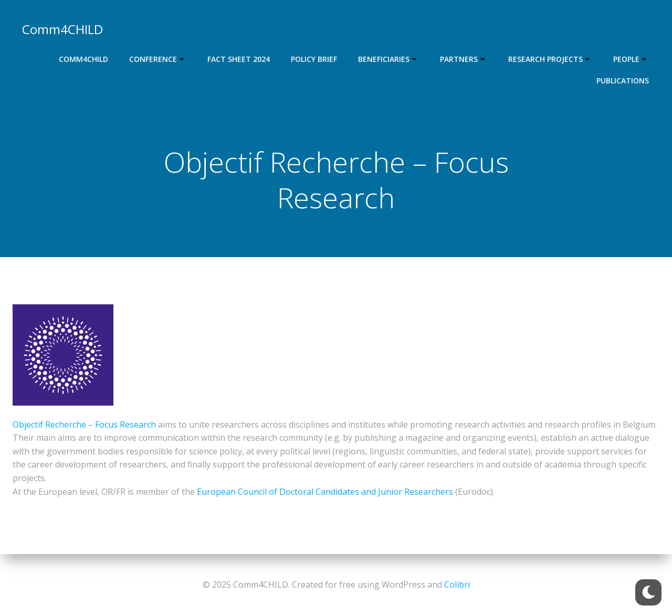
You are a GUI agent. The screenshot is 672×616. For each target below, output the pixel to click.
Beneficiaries (388, 59)
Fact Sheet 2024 (239, 59)
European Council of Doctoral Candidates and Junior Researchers (325, 492)
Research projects (550, 59)
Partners (464, 59)
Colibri (457, 585)
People (631, 59)
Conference (158, 59)
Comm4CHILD (83, 59)
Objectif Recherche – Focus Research (84, 424)
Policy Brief (314, 59)
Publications (623, 81)
